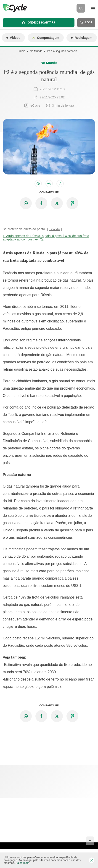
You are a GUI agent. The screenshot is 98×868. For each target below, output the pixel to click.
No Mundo (36, 51)
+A (49, 184)
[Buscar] (81, 8)
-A (60, 184)
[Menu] (93, 8)
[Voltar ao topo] (90, 841)
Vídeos (13, 38)
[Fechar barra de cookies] (92, 860)
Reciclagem (82, 38)
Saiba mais (22, 863)
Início (22, 51)
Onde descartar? (38, 23)
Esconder (54, 229)
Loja (86, 22)
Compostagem (46, 38)
